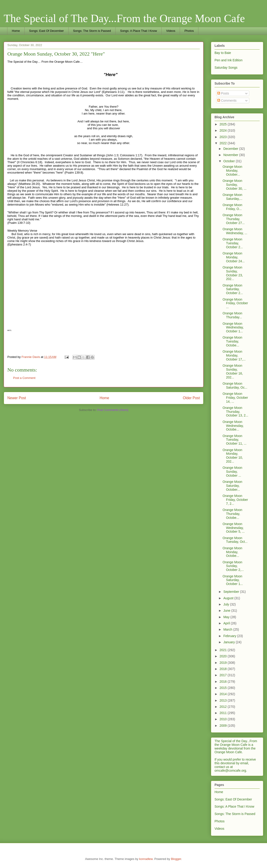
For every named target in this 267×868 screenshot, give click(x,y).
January (229, 642)
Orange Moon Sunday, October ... (232, 472)
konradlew (146, 859)
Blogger (176, 859)
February (230, 636)
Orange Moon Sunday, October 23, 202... (233, 273)
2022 (224, 143)
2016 (224, 682)
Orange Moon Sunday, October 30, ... (235, 185)
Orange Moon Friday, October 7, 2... (235, 500)
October (229, 161)
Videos (171, 31)
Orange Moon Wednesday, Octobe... (233, 426)
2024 (224, 130)
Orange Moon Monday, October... (232, 171)
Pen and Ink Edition (228, 60)
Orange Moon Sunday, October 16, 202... (233, 371)
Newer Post (17, 398)
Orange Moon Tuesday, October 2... (233, 243)
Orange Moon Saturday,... (232, 197)
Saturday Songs (226, 68)
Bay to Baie (223, 53)
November (231, 155)
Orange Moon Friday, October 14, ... (235, 398)
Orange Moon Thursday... (232, 315)
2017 (224, 675)
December (231, 149)
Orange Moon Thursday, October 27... (234, 219)
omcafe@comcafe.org (230, 771)
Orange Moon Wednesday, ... (235, 231)
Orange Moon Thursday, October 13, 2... (235, 412)
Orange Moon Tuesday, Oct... (235, 540)
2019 (224, 663)
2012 (224, 707)
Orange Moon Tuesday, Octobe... (232, 341)
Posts (223, 93)
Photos (189, 31)
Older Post (191, 398)
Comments (227, 100)
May (227, 617)
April (227, 623)
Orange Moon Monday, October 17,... (234, 355)
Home (16, 31)
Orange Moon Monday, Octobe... (232, 552)
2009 (224, 726)
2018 (224, 669)
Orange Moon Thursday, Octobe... (232, 514)
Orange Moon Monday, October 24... (234, 257)
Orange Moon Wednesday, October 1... (233, 328)
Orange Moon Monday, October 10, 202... (233, 456)
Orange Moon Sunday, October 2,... (233, 566)
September (232, 592)
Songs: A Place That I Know (139, 31)
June (227, 611)
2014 (224, 694)
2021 (224, 650)
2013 (224, 700)
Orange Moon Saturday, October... (232, 486)
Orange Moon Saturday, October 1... (233, 580)
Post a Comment (24, 378)
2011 (224, 713)
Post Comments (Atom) (113, 410)
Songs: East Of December (46, 31)
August (229, 598)
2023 (224, 137)
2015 (224, 688)
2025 (224, 124)
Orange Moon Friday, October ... (235, 303)
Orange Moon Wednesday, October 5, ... (234, 528)
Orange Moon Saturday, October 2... (233, 289)
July (227, 604)
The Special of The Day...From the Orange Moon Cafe (124, 18)
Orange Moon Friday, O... (232, 207)
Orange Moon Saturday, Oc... (235, 385)
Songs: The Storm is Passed (92, 31)
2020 (224, 656)
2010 (224, 719)
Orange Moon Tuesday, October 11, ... (235, 440)
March (228, 629)
